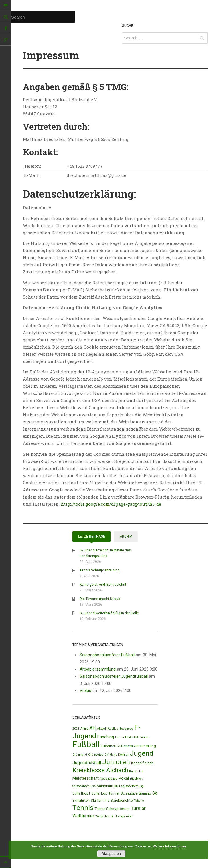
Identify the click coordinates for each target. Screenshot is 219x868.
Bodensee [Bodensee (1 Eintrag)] (126, 729)
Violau (85, 691)
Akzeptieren (111, 854)
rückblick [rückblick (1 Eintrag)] (136, 779)
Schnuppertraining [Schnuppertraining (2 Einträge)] (136, 793)
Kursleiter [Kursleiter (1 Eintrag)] (136, 771)
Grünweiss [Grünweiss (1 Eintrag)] (96, 755)
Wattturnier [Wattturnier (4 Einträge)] (83, 816)
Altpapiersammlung (98, 669)
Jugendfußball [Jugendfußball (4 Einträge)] (87, 763)
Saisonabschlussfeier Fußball (107, 655)
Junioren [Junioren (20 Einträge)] (116, 762)
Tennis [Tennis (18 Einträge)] (83, 808)
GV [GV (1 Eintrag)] (107, 755)
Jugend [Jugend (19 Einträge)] (142, 753)
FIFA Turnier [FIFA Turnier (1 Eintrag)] (141, 737)
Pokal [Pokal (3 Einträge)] (124, 778)
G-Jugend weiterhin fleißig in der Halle (109, 613)
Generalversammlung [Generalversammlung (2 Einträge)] (139, 746)
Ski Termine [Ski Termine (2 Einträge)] (100, 800)
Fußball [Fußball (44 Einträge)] (86, 744)
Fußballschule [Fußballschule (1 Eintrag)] (110, 746)
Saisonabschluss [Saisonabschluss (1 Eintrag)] (84, 786)
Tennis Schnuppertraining (100, 570)
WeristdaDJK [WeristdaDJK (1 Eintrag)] (104, 816)
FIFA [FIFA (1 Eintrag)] (128, 737)
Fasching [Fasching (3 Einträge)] (106, 737)
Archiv (126, 537)
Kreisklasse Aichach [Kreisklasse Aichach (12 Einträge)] (100, 770)
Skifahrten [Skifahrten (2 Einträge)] (81, 800)
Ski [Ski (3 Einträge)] (155, 793)
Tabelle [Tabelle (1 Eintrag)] (139, 801)
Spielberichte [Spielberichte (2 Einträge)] (122, 800)
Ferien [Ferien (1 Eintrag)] (120, 737)
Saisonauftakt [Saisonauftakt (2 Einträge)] (109, 786)
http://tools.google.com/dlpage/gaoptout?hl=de (111, 504)
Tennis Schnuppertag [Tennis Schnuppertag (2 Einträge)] (112, 809)
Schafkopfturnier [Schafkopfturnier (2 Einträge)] (105, 793)
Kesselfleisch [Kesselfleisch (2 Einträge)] (142, 763)
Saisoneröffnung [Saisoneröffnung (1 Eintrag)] (133, 786)
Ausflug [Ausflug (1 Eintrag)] (113, 729)
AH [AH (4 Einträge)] (93, 728)
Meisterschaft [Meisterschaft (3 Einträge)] (86, 778)
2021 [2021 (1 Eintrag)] (76, 729)
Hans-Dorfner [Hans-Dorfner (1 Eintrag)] (119, 755)
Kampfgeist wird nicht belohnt (103, 585)
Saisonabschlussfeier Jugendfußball (114, 676)
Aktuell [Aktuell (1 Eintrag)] (102, 729)
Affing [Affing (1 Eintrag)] (84, 729)
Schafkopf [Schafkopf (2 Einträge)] (81, 793)
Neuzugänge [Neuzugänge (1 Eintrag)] (109, 779)
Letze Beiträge (92, 537)
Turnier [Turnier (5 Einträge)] (138, 808)
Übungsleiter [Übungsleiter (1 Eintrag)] (124, 816)
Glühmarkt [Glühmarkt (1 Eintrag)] (80, 755)
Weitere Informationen (169, 846)
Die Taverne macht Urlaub (100, 599)
